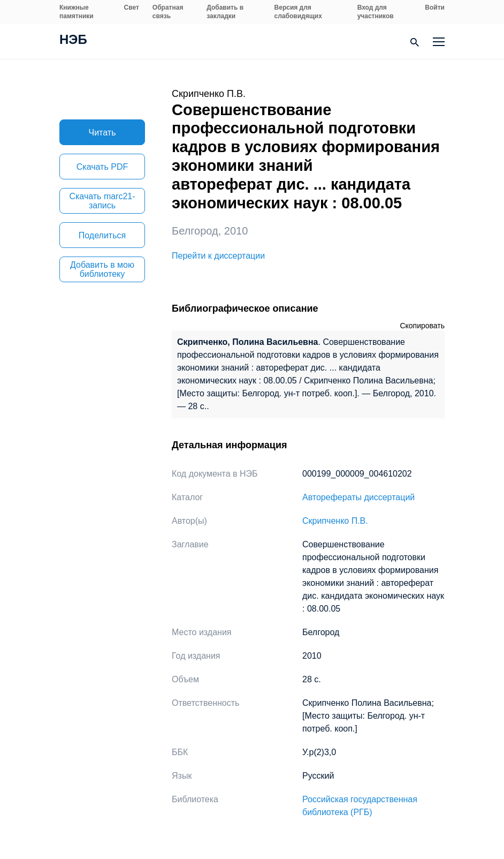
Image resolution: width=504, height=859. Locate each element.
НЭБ (73, 41)
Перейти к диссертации (218, 256)
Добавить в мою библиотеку (102, 269)
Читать (102, 133)
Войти (435, 7)
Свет (132, 7)
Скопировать (422, 326)
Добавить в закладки (225, 12)
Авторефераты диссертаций (358, 497)
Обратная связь (168, 12)
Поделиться (102, 235)
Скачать (102, 167)
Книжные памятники (77, 12)
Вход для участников (376, 12)
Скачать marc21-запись (102, 201)
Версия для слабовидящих (298, 12)
